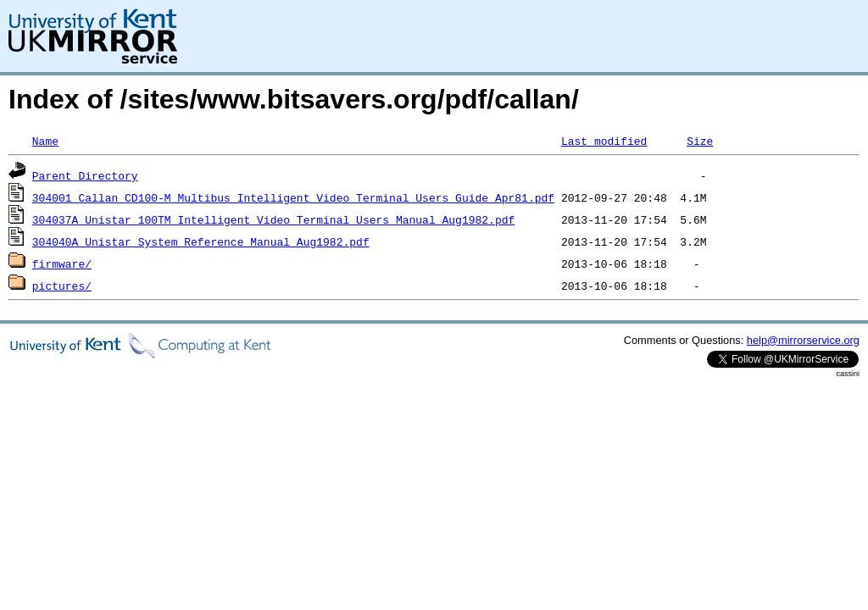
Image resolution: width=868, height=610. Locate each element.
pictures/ (62, 286)
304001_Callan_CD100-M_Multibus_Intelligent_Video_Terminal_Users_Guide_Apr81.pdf (293, 197)
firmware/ (62, 263)
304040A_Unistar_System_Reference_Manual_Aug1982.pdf (201, 241)
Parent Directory (85, 175)
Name (45, 141)
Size (700, 141)
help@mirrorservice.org (803, 340)
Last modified (604, 141)
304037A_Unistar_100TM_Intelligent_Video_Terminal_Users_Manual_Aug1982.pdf (273, 219)
